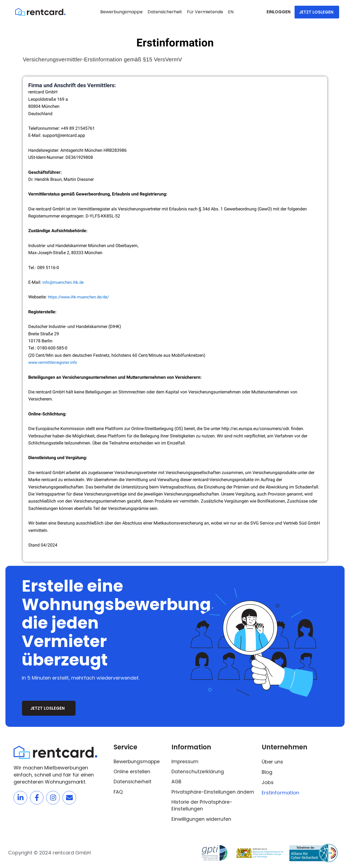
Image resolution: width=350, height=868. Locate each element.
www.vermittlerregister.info (54, 362)
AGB (177, 781)
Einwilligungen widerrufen (202, 819)
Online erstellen (132, 771)
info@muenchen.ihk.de (64, 282)
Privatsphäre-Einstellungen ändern (213, 791)
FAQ (118, 791)
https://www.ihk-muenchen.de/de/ (81, 297)
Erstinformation (280, 791)
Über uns (272, 760)
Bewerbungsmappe (121, 12)
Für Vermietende (205, 12)
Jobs (268, 781)
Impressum (185, 760)
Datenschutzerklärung (198, 771)
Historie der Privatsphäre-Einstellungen (203, 805)
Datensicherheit (165, 12)
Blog (267, 771)
